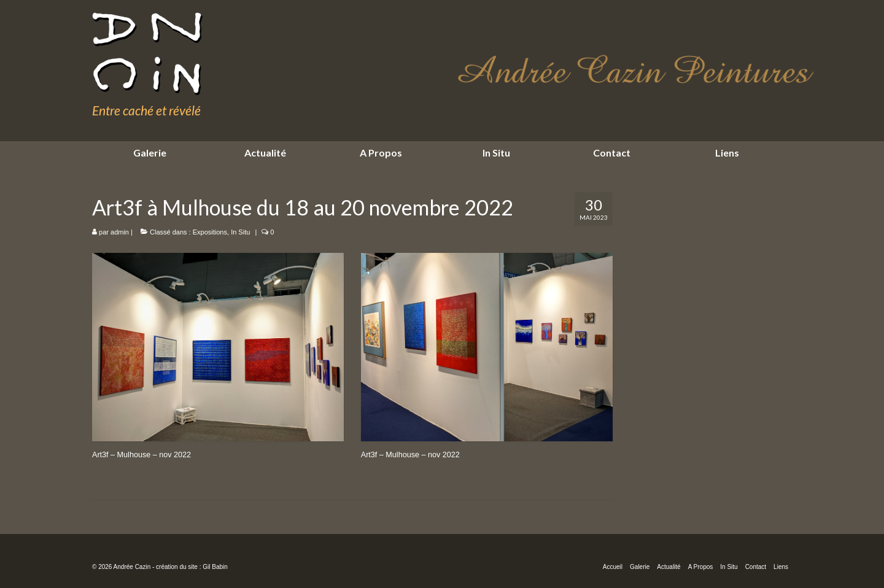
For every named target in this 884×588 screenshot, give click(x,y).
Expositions (210, 232)
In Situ (240, 232)
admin (120, 232)
